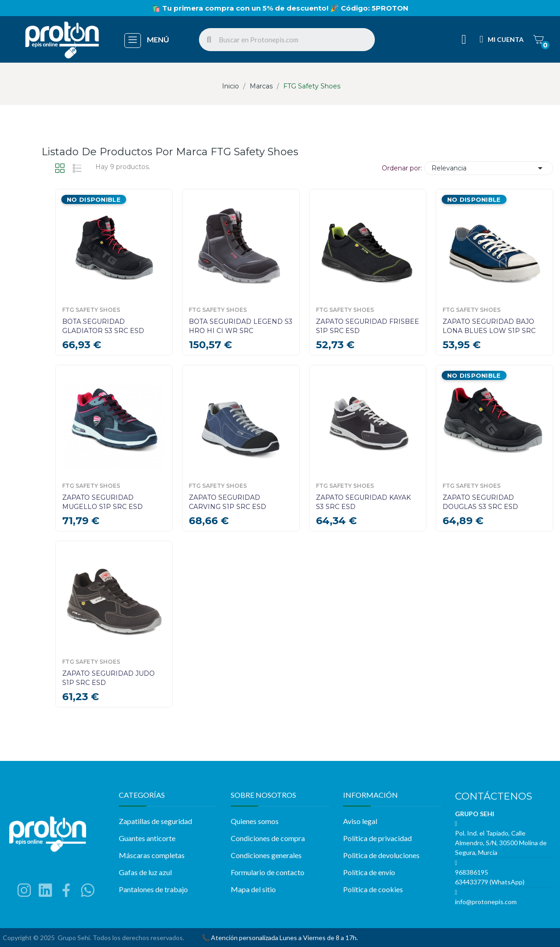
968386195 (472, 872)
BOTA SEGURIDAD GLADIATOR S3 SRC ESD (103, 326)
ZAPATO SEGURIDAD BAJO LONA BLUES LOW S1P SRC (489, 326)
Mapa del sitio (253, 889)
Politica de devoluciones (381, 855)
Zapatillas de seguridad (155, 821)
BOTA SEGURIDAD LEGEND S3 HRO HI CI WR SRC (241, 326)
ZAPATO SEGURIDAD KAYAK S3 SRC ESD (363, 502)
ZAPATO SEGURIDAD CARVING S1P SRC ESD (227, 502)
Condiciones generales (266, 855)
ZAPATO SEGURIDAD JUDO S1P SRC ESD (108, 678)
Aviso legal (360, 821)
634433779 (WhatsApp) (490, 882)
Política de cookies (373, 889)
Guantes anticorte (147, 838)
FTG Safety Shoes (91, 310)
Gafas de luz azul (145, 872)
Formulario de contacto (268, 872)
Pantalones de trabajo (153, 889)
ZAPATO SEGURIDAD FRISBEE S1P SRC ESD (367, 326)
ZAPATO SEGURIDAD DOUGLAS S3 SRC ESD (480, 502)
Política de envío (369, 872)
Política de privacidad (377, 838)
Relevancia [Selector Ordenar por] (489, 168)
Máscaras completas (152, 855)
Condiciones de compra (268, 838)
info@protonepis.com (486, 902)
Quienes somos (255, 821)
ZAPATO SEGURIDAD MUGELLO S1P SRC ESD (102, 502)
